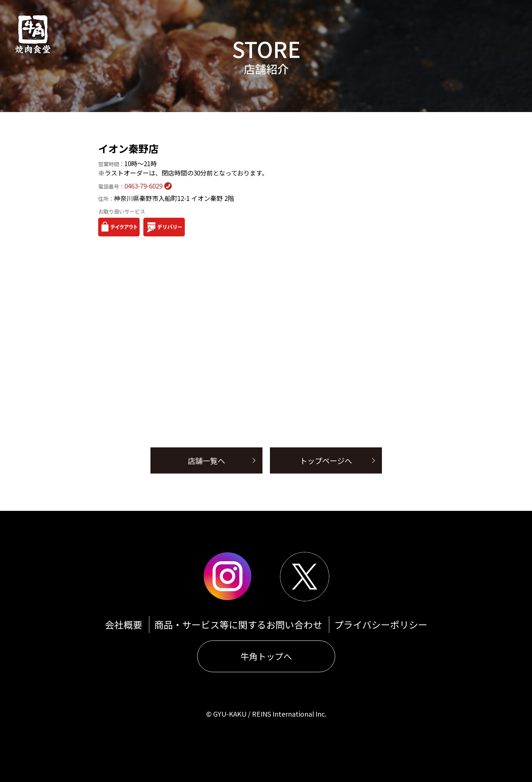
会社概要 (124, 624)
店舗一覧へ (206, 461)
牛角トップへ (266, 656)
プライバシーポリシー (381, 624)
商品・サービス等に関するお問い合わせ (238, 624)
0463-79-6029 (130, 186)
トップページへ (326, 461)
